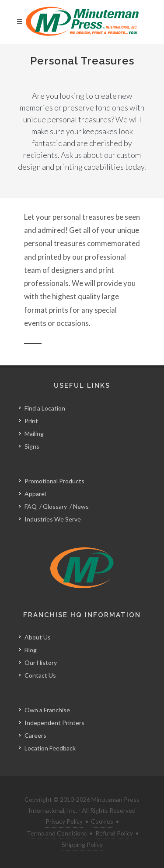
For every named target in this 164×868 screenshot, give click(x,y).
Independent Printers (54, 723)
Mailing (34, 434)
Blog (31, 650)
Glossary (55, 506)
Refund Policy (114, 833)
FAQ (31, 506)
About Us (38, 637)
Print (31, 421)
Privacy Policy (64, 821)
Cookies (102, 821)
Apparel (35, 494)
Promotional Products (54, 481)
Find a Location (45, 408)
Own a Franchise (47, 710)
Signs (32, 446)
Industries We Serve (53, 519)
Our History (41, 663)
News (81, 506)
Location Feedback (50, 748)
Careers (35, 735)
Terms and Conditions (57, 833)
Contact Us (40, 675)
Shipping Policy (82, 845)
